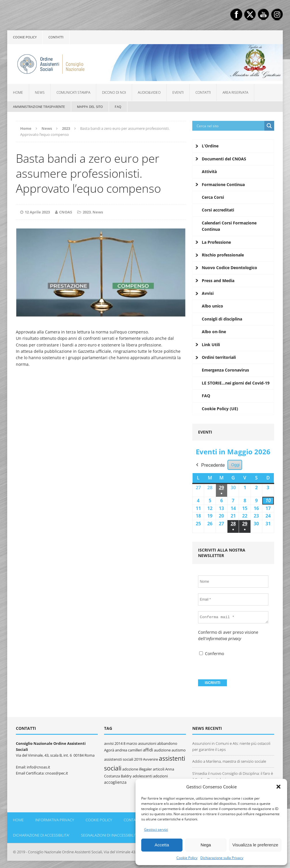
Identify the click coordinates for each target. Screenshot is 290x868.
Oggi (236, 465)
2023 (87, 212)
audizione (162, 750)
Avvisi (208, 293)
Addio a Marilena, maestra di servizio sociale (229, 761)
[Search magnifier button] (269, 126)
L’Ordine (210, 146)
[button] (278, 787)
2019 (138, 759)
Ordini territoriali (219, 357)
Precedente (210, 465)
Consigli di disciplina (222, 319)
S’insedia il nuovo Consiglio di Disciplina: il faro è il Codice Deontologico (233, 776)
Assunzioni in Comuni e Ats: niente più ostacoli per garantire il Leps (231, 746)
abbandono (167, 743)
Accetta (162, 845)
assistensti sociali (119, 759)
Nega (206, 845)
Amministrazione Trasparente (39, 107)
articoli (159, 769)
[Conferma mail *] (233, 617)
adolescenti (142, 776)
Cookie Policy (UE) (220, 409)
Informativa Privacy (55, 820)
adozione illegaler (137, 769)
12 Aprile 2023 (37, 212)
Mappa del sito (90, 107)
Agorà (109, 750)
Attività (209, 171)
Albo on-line (214, 332)
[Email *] (233, 599)
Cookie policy (25, 37)
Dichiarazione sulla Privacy (222, 858)
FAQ (118, 107)
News (40, 92)
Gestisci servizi (156, 829)
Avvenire (150, 759)
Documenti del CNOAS (224, 159)
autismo (179, 750)
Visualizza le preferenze (255, 845)
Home (18, 92)
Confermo (212, 654)
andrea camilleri (129, 750)
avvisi (109, 743)
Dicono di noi (114, 92)
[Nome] (233, 582)
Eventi (178, 92)
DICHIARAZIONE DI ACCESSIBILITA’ (41, 835)
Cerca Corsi (213, 197)
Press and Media (218, 281)
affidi (148, 750)
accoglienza (115, 782)
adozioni (160, 776)
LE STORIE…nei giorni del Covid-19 (236, 383)
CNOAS (66, 212)
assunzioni (147, 743)
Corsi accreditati (218, 210)
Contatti (56, 37)
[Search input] (230, 126)
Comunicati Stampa (73, 92)
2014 (118, 743)
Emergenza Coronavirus (225, 370)
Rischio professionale (223, 255)
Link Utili (211, 345)
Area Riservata (235, 92)
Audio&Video (149, 92)
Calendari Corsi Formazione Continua (229, 226)
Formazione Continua (223, 184)
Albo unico (212, 306)
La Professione (216, 242)
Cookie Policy (187, 858)
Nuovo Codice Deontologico (229, 268)
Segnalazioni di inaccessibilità (110, 835)
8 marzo (130, 743)
